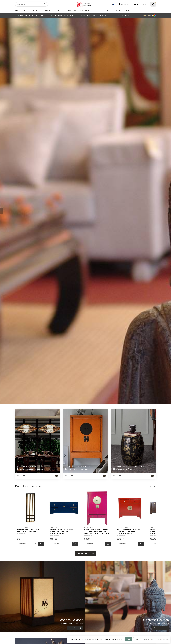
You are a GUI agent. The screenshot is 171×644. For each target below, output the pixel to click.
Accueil (18, 11)
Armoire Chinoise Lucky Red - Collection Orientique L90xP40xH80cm (129, 531)
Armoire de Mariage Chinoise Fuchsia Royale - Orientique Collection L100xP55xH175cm (96, 531)
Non (137, 639)
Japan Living (72, 11)
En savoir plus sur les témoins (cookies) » (155, 639)
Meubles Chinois (31, 11)
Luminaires (59, 11)
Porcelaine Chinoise (104, 11)
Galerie (119, 11)
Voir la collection (86, 553)
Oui (129, 639)
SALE (128, 11)
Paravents (46, 11)
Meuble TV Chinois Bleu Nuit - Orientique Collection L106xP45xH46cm (62, 531)
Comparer (23, 544)
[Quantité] (36, 544)
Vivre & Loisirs (86, 11)
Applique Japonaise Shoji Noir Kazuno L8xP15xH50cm (29, 530)
